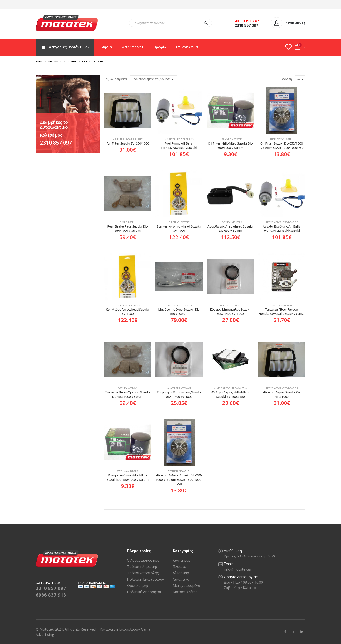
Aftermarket (133, 47)
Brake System (128, 222)
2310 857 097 (56, 142)
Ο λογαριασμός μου (143, 560)
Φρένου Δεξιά (185, 305)
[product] (128, 111)
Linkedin (302, 632)
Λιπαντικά (181, 579)
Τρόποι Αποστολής (143, 573)
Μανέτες (170, 305)
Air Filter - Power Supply (128, 139)
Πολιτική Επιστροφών (145, 579)
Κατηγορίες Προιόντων (64, 47)
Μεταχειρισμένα (186, 586)
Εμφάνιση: (286, 79)
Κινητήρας (181, 560)
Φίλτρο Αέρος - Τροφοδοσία (282, 222)
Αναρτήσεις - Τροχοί (230, 305)
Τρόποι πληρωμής (142, 567)
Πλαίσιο (179, 567)
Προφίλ (160, 47)
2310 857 (243, 25)
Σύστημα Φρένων (282, 305)
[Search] (206, 23)
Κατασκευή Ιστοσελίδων (120, 629)
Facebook (285, 632)
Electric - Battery (179, 222)
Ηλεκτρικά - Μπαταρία (230, 222)
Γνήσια (106, 47)
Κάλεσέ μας (51, 135)
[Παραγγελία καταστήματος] (154, 79)
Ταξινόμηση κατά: (116, 79)
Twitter (293, 632)
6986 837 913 (51, 595)
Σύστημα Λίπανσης (128, 471)
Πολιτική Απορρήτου (145, 592)
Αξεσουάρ (181, 573)
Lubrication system (230, 139)
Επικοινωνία (187, 47)
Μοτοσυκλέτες (185, 592)
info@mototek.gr (238, 569)
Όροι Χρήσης (138, 586)
